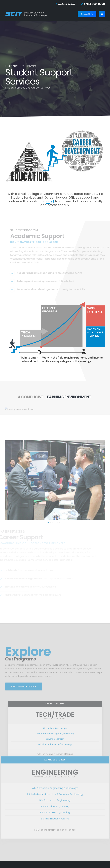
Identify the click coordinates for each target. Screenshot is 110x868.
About (16, 66)
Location (65, 4)
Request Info (87, 14)
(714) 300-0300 (93, 4)
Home (8, 66)
